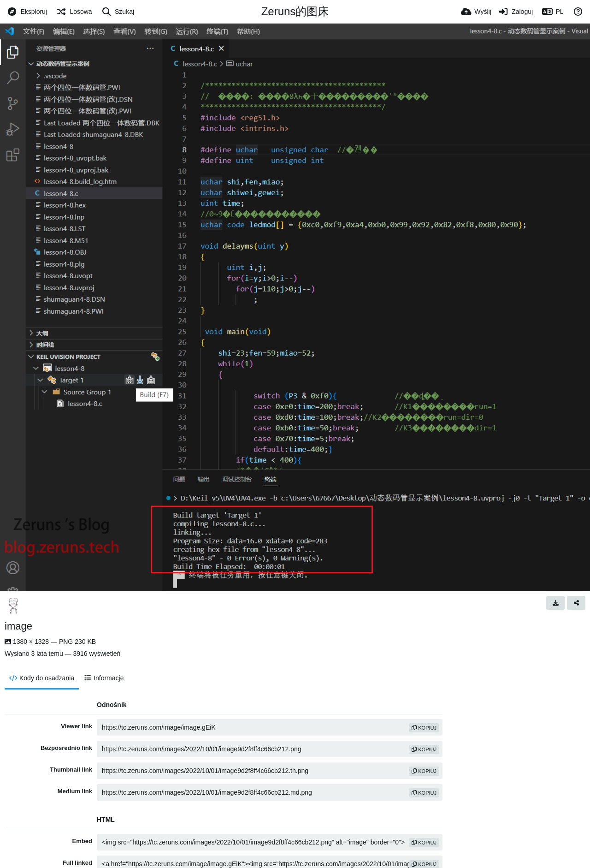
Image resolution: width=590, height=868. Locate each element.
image (18, 626)
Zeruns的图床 (295, 11)
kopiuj (424, 728)
